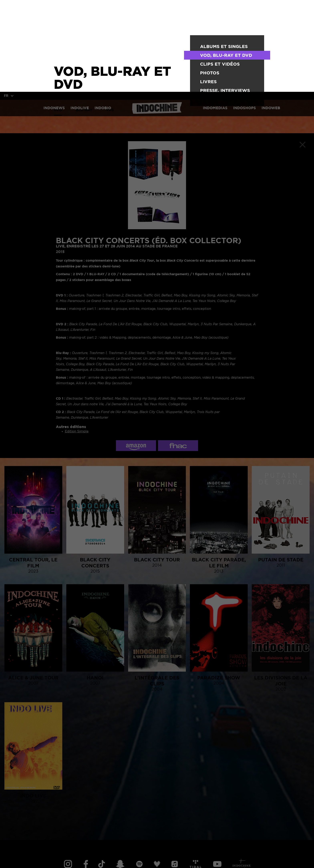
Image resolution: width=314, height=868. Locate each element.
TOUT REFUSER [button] (70, 858)
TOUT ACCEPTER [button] (33, 858)
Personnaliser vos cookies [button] (116, 858)
